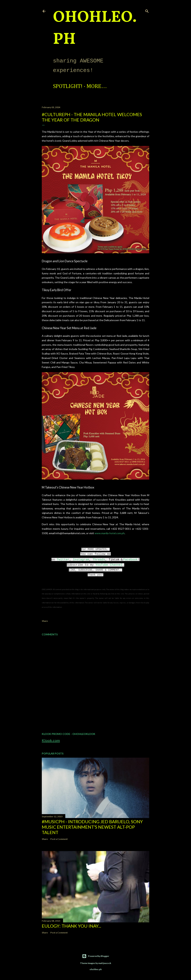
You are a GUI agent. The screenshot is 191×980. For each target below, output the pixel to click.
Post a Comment (59, 839)
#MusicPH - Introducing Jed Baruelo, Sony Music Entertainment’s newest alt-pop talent (92, 827)
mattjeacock (105, 963)
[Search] (147, 10)
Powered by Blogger (96, 956)
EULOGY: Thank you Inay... (71, 926)
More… (97, 86)
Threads (99, 560)
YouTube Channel (109, 565)
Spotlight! (68, 86)
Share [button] (45, 621)
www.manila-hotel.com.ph (110, 533)
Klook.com (51, 740)
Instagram (81, 560)
